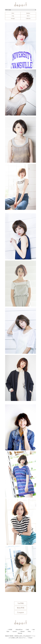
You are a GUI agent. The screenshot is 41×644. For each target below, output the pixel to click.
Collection (28, 18)
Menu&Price (19, 630)
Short (13, 13)
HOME (10, 630)
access (15, 631)
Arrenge (13, 18)
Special (22, 631)
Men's (28, 16)
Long (13, 16)
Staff (27, 630)
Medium (28, 13)
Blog (29, 631)
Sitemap (20, 633)
